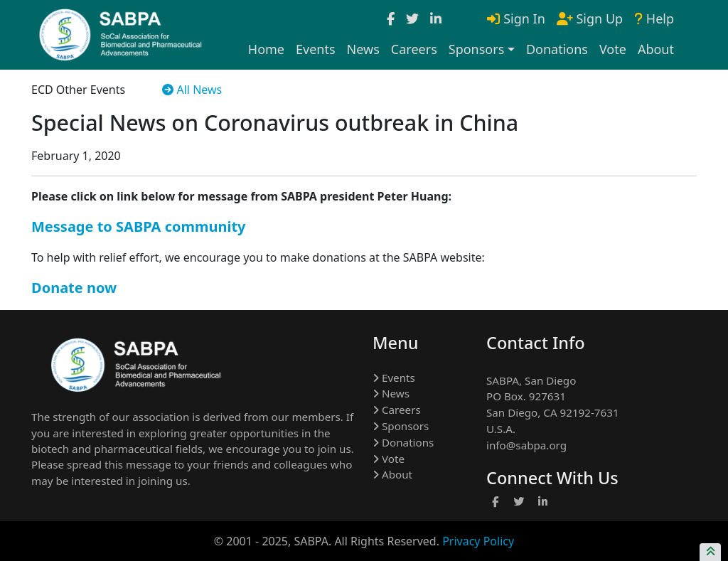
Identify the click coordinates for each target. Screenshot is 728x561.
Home (266, 49)
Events (316, 49)
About (656, 49)
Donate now (74, 288)
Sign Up (590, 18)
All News (192, 90)
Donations (557, 49)
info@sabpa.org (526, 445)
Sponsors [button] (477, 49)
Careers (414, 49)
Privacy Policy (478, 541)
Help (654, 18)
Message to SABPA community (139, 226)
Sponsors (401, 426)
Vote (613, 49)
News (363, 49)
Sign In (516, 18)
